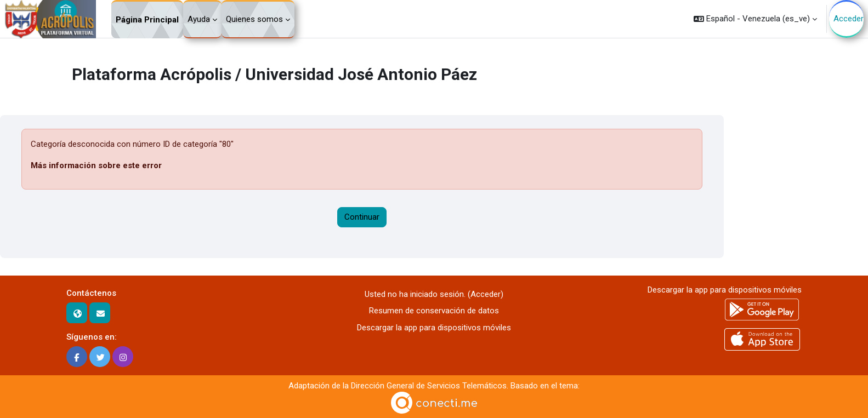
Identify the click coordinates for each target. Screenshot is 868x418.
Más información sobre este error (96, 165)
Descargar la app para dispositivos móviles (434, 328)
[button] (755, 19)
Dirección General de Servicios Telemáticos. (430, 386)
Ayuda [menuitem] (199, 19)
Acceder (849, 19)
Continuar (362, 217)
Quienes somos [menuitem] (254, 19)
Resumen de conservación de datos (434, 311)
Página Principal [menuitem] (147, 20)
